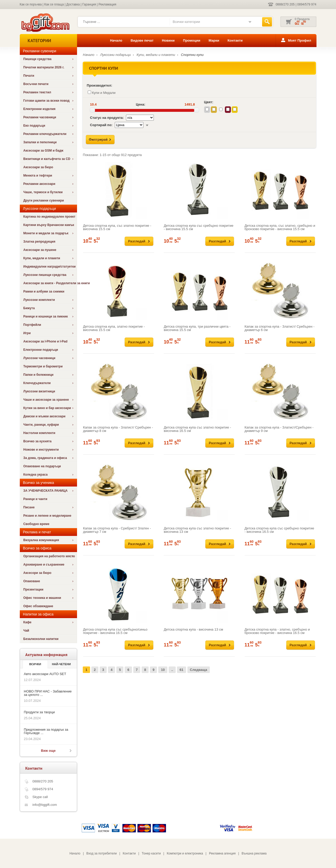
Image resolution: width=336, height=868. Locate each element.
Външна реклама (254, 853)
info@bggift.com (45, 805)
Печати (29, 76)
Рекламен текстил (37, 92)
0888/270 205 (285, 4)
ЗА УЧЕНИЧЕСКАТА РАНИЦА (46, 491)
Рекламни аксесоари (39, 184)
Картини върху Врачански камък (49, 225)
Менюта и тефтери (38, 176)
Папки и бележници (39, 375)
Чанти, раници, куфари (41, 425)
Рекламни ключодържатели (45, 134)
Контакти (235, 40)
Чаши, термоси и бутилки (43, 192)
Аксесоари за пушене (40, 250)
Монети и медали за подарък (46, 233)
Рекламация (107, 4)
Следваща (199, 670)
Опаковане (32, 581)
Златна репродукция (39, 242)
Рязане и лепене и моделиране (47, 516)
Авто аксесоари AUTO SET (45, 674)
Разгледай (137, 241)
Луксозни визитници (39, 391)
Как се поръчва (31, 4)
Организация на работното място (49, 556)
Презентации (33, 590)
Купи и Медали (102, 93)
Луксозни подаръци (116, 55)
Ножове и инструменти (41, 450)
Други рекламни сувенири (44, 200)
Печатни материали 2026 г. (44, 67)
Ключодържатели (37, 383)
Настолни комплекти (39, 433)
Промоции (192, 40)
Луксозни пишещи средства (45, 275)
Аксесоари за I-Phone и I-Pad (46, 341)
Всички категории (186, 22)
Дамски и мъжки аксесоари (45, 416)
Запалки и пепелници (40, 142)
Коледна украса (36, 475)
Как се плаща (54, 4)
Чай (26, 631)
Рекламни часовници (40, 117)
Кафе (27, 622)
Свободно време (36, 524)
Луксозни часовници (39, 358)
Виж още (48, 751)
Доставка (73, 4)
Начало (116, 40)
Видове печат (142, 40)
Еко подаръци (34, 126)
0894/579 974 (307, 4)
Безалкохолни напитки (41, 639)
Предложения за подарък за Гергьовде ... (46, 731)
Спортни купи (192, 55)
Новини (168, 40)
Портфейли (32, 325)
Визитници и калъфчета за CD (47, 159)
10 (163, 670)
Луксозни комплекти (39, 300)
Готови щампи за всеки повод (47, 101)
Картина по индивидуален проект (49, 217)
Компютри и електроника (185, 853)
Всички (35, 664)
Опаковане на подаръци (42, 466)
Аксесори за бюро (37, 573)
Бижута (29, 308)
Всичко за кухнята (37, 441)
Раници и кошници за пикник (46, 316)
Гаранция (89, 4)
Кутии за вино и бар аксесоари (47, 408)
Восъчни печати (36, 84)
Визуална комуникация (41, 540)
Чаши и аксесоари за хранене (46, 400)
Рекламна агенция (222, 853)
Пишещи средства (37, 59)
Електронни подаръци (41, 350)
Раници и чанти (35, 499)
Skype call (40, 797)
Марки (214, 40)
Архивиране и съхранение (44, 565)
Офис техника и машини (42, 598)
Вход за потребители (102, 853)
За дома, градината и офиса (45, 458)
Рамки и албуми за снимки (44, 292)
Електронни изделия (40, 109)
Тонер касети (151, 853)
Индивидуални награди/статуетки (50, 267)
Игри (27, 333)
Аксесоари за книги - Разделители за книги (50, 283)
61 (181, 670)
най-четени (61, 664)
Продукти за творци (39, 712)
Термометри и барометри (43, 366)
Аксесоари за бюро (38, 167)
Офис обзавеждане (38, 606)
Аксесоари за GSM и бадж (43, 151)
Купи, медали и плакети (42, 258)
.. (172, 670)
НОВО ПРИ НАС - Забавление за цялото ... (48, 693)
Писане (29, 507)
